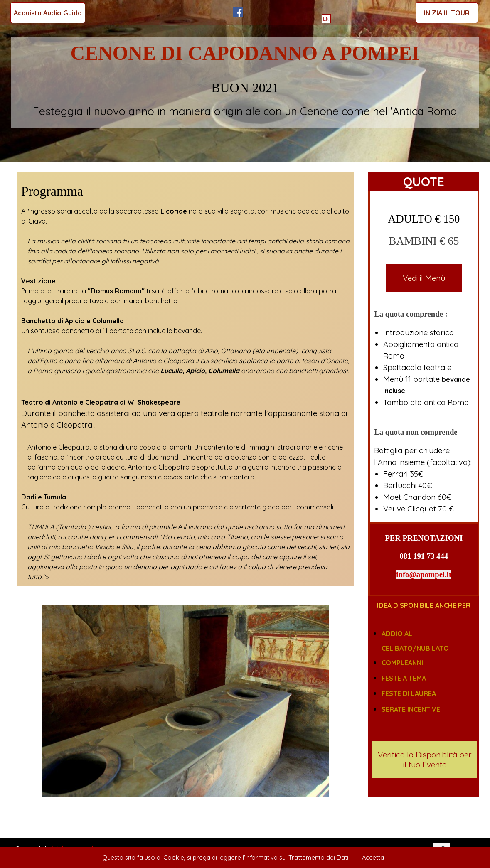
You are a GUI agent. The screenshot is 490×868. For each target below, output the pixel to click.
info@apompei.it (424, 574)
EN (326, 19)
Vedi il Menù (424, 278)
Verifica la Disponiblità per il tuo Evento (425, 760)
